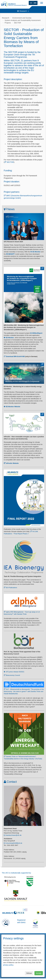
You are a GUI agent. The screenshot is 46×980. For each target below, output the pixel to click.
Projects (8, 23)
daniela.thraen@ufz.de (14, 835)
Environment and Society (22, 18)
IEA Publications (11, 588)
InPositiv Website (12, 463)
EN (35, 3)
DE (31, 3)
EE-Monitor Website (13, 407)
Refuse (29, 973)
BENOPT (11, 254)
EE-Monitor (10, 338)
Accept (39, 973)
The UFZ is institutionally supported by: (17, 873)
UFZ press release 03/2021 (15, 672)
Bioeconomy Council (13, 675)
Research (23, 11)
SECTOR (18, 23)
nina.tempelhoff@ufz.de (14, 843)
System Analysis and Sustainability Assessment (23, 20)
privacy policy (8, 965)
